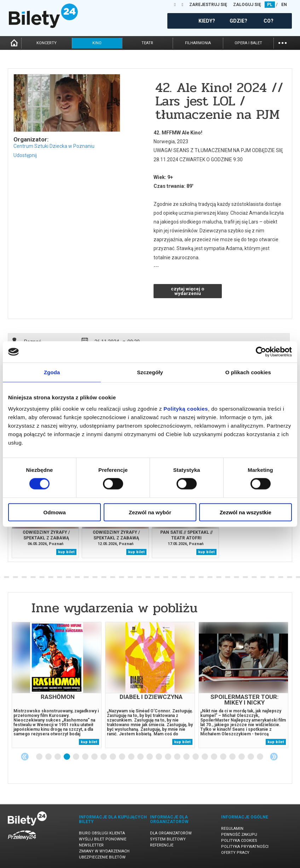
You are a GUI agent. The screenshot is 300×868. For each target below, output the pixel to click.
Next (274, 757)
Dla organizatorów (171, 833)
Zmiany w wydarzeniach (104, 851)
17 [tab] (187, 757)
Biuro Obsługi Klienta (102, 833)
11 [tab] (132, 757)
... (282, 42)
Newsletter (91, 845)
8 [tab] (104, 757)
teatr (147, 43)
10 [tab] (122, 757)
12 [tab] (141, 757)
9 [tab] (113, 757)
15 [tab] (168, 757)
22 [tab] (233, 757)
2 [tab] (49, 757)
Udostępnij (25, 155)
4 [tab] (67, 757)
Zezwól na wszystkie (246, 512)
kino (97, 43)
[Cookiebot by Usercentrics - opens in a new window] (261, 352)
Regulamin (232, 829)
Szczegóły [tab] (150, 372)
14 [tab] (159, 757)
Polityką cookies (186, 408)
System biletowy (168, 839)
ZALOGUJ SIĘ (247, 5)
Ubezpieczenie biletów (102, 857)
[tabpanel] (57, 685)
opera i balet (248, 43)
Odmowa (55, 512)
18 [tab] (196, 757)
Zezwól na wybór (150, 512)
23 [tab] (242, 757)
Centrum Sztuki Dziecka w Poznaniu (54, 146)
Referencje (162, 845)
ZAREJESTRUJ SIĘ (208, 5)
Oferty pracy (235, 853)
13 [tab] (150, 757)
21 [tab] (224, 757)
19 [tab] (205, 757)
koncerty (47, 43)
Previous (25, 757)
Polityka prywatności (245, 847)
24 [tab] (251, 757)
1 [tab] (40, 757)
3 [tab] (58, 757)
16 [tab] (178, 757)
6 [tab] (86, 757)
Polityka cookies (239, 841)
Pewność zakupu (239, 835)
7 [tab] (95, 757)
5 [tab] (76, 757)
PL (270, 5)
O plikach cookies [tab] (248, 372)
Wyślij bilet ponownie (103, 839)
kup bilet (66, 552)
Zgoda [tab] (52, 372)
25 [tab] (260, 757)
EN (284, 5)
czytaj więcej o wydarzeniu (187, 291)
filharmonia (198, 43)
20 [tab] (214, 757)
